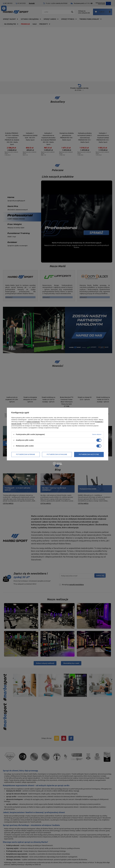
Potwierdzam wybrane (26, 454)
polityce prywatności (33, 422)
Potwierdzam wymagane (57, 454)
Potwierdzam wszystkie (89, 454)
